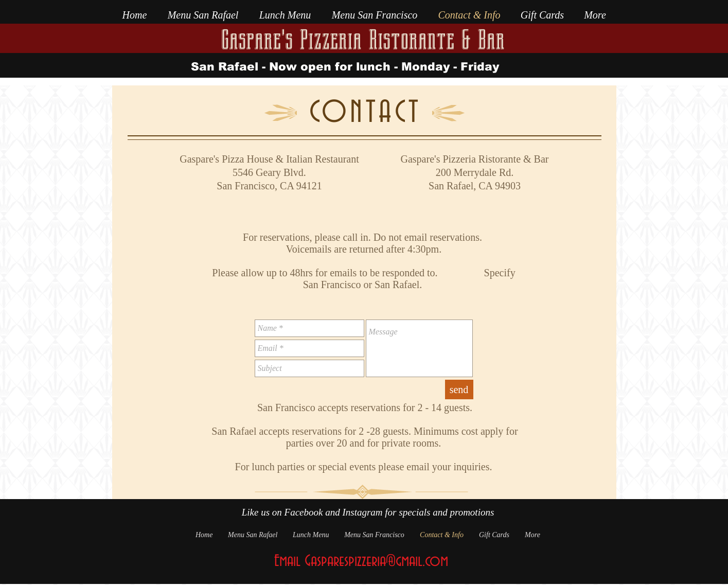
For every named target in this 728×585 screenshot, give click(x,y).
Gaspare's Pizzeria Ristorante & (346, 40)
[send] (459, 389)
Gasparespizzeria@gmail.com (376, 561)
